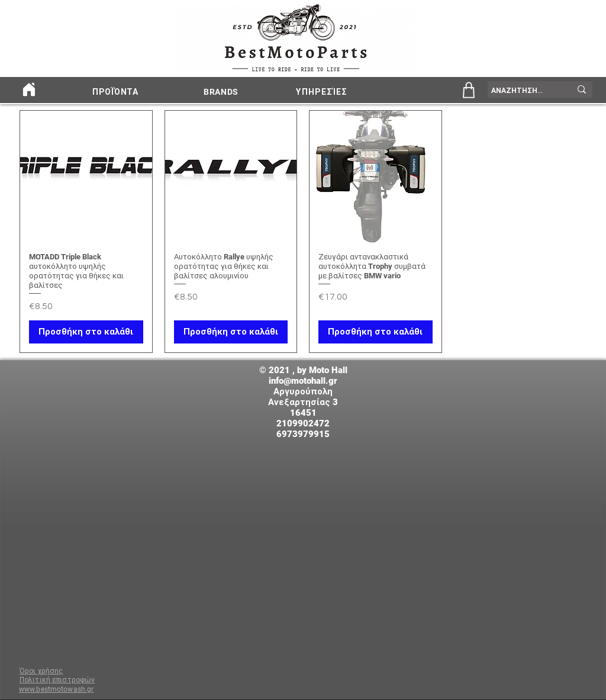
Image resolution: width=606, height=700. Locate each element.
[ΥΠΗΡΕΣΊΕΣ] (323, 92)
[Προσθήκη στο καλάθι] (86, 332)
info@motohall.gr (303, 381)
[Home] (29, 89)
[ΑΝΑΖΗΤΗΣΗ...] (522, 91)
